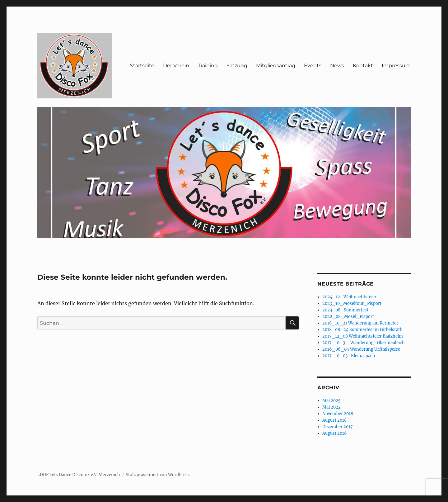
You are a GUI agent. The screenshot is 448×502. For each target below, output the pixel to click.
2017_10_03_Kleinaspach (349, 356)
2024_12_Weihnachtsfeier (349, 297)
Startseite (142, 66)
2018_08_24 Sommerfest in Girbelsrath (362, 330)
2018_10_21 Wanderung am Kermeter (360, 323)
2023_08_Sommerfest (345, 310)
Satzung (237, 66)
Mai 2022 (331, 407)
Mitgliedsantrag (276, 66)
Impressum (396, 66)
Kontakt (363, 66)
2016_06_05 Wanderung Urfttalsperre (361, 349)
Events (313, 66)
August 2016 (335, 433)
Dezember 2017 (338, 427)
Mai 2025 (331, 401)
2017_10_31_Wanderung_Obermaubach (364, 343)
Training (208, 66)
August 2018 (334, 420)
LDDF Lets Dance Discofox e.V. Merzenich (79, 475)
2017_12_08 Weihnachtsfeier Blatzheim (363, 336)
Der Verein (176, 66)
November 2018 (338, 414)
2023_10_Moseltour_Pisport (352, 303)
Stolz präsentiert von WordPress (158, 475)
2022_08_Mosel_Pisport (348, 317)
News (337, 66)
